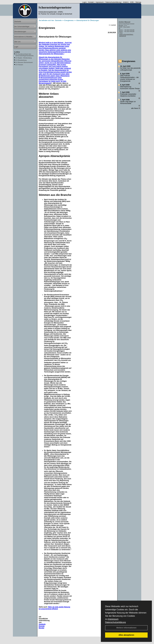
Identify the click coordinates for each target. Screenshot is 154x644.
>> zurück (112, 25)
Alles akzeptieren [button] (126, 635)
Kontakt (91, 2)
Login (84, 2)
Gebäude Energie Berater (42, 626)
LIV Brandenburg (21, 60)
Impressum (113, 619)
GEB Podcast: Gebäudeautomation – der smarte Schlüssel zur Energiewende (129, 78)
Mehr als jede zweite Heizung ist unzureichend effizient (54, 608)
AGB (132, 2)
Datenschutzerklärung (115, 622)
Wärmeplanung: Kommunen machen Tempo (130, 88)
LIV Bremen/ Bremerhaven (24, 62)
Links (17, 52)
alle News (135, 108)
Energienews (129, 61)
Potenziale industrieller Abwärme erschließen (128, 95)
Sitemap (138, 2)
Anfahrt (125, 2)
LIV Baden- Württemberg (24, 58)
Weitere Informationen (126, 628)
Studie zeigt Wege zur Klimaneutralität (128, 102)
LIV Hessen (19, 65)
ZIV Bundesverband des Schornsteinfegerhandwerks (25, 55)
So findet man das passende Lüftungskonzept (130, 69)
